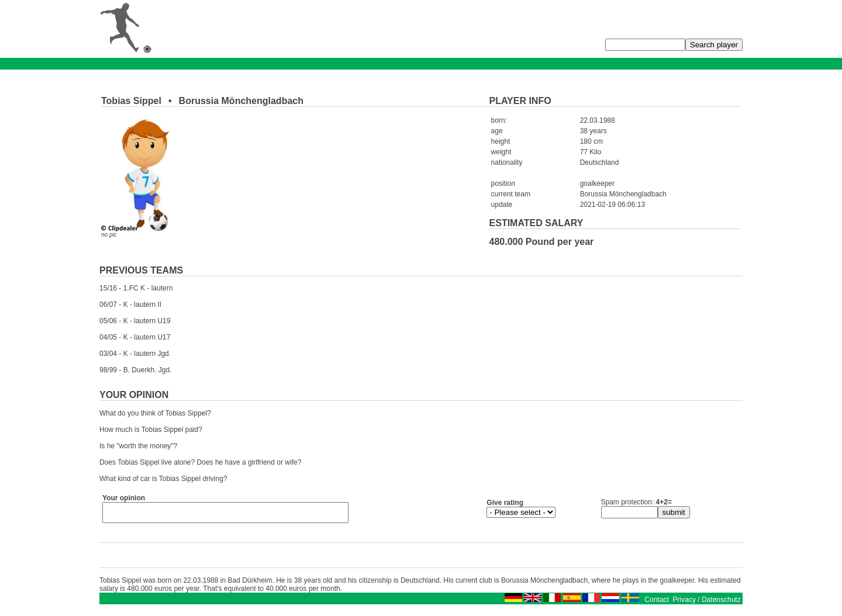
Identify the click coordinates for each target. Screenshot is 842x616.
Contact (657, 603)
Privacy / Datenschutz (707, 603)
